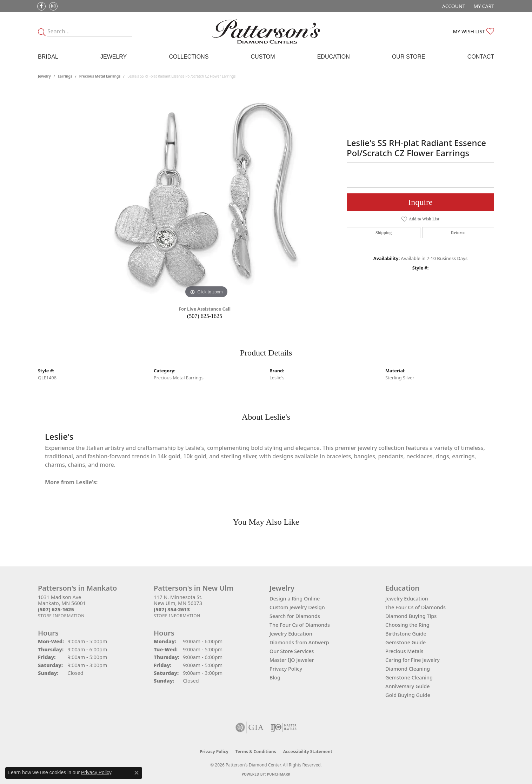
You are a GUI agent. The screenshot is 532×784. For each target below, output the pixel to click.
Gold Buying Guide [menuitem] (408, 695)
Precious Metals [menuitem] (404, 651)
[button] (453, 6)
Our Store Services (292, 651)
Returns (458, 233)
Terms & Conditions (256, 752)
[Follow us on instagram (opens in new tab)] (53, 6)
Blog (275, 677)
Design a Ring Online (295, 599)
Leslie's (277, 378)
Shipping (384, 233)
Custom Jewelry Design (297, 607)
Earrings (65, 76)
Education (334, 57)
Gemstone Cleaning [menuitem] (409, 677)
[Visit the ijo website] (284, 727)
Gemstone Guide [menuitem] (405, 642)
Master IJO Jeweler (292, 660)
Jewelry (114, 57)
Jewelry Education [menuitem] (407, 599)
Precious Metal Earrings (100, 76)
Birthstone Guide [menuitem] (406, 634)
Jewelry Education (291, 634)
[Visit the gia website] (250, 727)
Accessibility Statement (308, 752)
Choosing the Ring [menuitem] (407, 625)
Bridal (48, 57)
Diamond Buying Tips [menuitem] (411, 616)
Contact (481, 57)
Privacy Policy (286, 669)
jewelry (44, 76)
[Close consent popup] (137, 773)
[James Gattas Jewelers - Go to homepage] (266, 31)
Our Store (409, 57)
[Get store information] (61, 616)
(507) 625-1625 (205, 316)
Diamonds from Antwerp (299, 642)
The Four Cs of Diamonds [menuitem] (415, 607)
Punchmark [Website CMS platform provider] (279, 774)
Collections (189, 57)
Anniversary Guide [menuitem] (408, 686)
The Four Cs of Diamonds (300, 625)
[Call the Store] (56, 609)
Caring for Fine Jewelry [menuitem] (413, 660)
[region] (206, 195)
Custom (263, 57)
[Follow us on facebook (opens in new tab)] (41, 6)
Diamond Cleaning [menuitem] (408, 669)
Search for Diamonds (295, 616)
